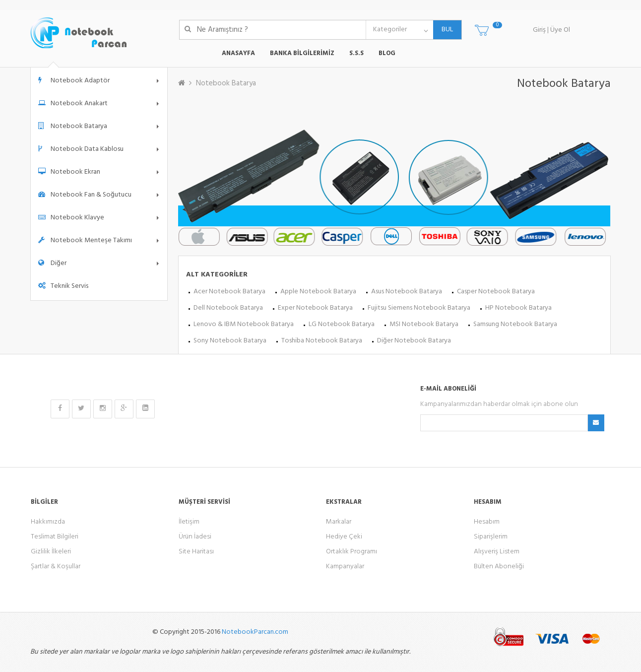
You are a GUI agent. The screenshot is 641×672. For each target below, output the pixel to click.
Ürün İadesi (195, 537)
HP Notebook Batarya (518, 308)
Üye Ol (560, 30)
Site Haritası (196, 552)
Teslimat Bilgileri (55, 537)
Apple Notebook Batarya (318, 292)
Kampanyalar (345, 567)
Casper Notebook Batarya (496, 292)
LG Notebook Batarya (342, 324)
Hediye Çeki (344, 537)
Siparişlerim (491, 537)
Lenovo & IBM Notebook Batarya (244, 324)
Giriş (539, 30)
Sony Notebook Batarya (230, 341)
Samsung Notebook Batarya (515, 324)
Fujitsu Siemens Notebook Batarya (419, 308)
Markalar (339, 522)
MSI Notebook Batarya (424, 324)
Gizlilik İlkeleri (51, 552)
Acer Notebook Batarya (229, 292)
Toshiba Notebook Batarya (322, 341)
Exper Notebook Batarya (315, 308)
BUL (443, 30)
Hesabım (487, 522)
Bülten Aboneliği (499, 567)
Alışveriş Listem (497, 552)
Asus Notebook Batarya (407, 292)
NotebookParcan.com (255, 632)
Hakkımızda (48, 522)
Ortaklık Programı (352, 552)
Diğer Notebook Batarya (414, 341)
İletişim (189, 522)
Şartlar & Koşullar (56, 567)
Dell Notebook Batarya (228, 308)
